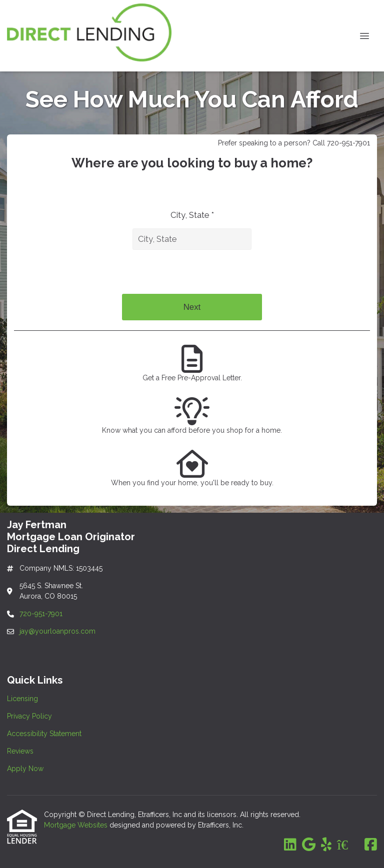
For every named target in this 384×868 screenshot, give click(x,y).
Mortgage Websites (77, 825)
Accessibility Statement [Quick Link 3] (44, 734)
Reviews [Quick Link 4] (20, 751)
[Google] (309, 845)
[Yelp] (326, 845)
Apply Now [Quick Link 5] (25, 769)
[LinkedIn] (290, 845)
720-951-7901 (42, 614)
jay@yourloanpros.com (57, 631)
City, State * (192, 215)
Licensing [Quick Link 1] (22, 699)
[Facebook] (371, 845)
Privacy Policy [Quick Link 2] (29, 716)
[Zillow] (348, 845)
